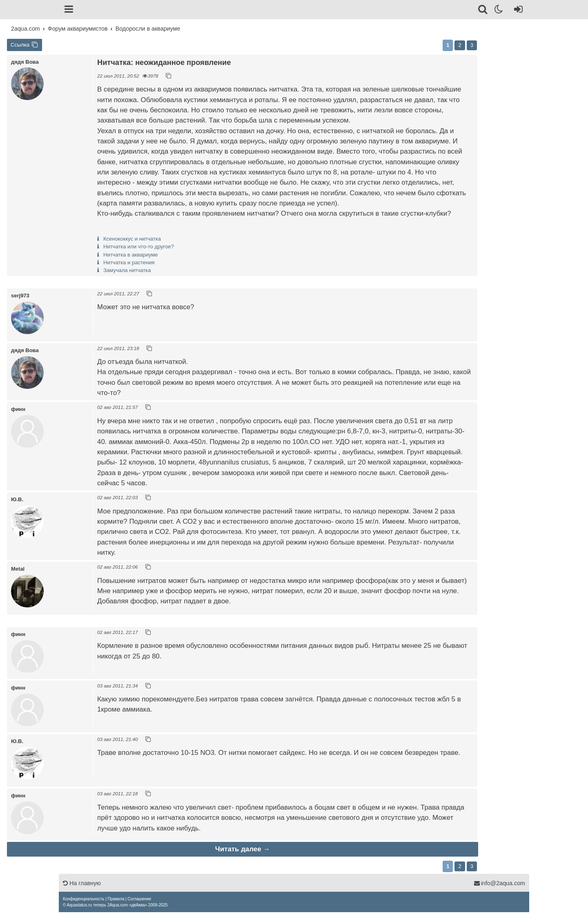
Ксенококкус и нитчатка (132, 239)
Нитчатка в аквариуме (131, 255)
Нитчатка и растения (129, 262)
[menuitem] (84, 899)
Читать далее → (243, 849)
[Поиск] (483, 11)
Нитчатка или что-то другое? (139, 247)
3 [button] (472, 45)
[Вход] (517, 11)
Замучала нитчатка (127, 270)
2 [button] (460, 45)
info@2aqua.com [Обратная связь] (499, 883)
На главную (82, 883)
